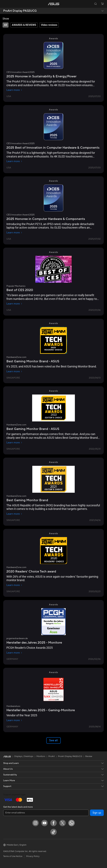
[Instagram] (36, 823)
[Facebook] (53, 823)
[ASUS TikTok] (53, 832)
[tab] (6, 25)
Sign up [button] (97, 813)
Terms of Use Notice (13, 856)
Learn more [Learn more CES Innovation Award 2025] (14, 90)
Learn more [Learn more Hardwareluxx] (14, 720)
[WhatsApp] (71, 823)
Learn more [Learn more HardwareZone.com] (14, 371)
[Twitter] (62, 823)
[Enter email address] (46, 813)
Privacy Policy (33, 856)
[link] (54, 4)
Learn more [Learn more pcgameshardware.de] (14, 653)
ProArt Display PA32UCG (20, 11)
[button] (5, 4)
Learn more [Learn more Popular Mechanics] (14, 304)
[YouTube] (45, 823)
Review (89, 756)
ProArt (52, 756)
